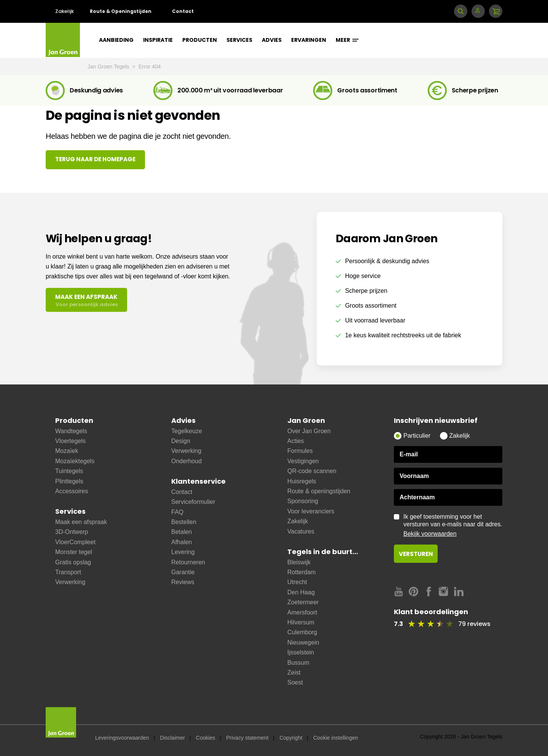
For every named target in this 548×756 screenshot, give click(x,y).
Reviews (183, 582)
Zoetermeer (303, 602)
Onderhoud (186, 461)
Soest (295, 682)
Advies (272, 40)
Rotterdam (302, 572)
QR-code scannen (312, 471)
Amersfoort (302, 612)
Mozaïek (67, 451)
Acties (296, 441)
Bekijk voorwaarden (430, 534)
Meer (347, 40)
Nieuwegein (303, 642)
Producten (200, 40)
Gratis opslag (73, 562)
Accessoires (72, 491)
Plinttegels (69, 481)
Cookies (206, 738)
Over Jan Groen (309, 431)
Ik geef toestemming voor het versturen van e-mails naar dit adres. (453, 526)
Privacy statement (247, 738)
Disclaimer (173, 738)
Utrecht (297, 582)
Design (181, 441)
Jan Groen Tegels (109, 67)
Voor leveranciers (311, 511)
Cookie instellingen (336, 738)
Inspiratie (158, 40)
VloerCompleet (75, 542)
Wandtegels (71, 431)
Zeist (294, 673)
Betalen (182, 532)
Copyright (291, 738)
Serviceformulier (193, 502)
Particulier (417, 436)
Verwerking (70, 582)
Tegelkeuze (187, 431)
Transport (68, 572)
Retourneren (188, 562)
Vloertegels (70, 441)
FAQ (177, 512)
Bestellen (184, 522)
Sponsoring (303, 501)
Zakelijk (65, 11)
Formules (300, 451)
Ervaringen (309, 40)
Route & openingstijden (319, 491)
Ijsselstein (301, 652)
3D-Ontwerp (72, 532)
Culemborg (302, 632)
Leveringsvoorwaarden (122, 738)
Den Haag (301, 592)
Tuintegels (69, 471)
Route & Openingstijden (121, 11)
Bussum (298, 663)
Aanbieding (116, 40)
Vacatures (301, 531)
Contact (183, 11)
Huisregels (302, 481)
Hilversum (301, 622)
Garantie (183, 572)
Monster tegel (74, 552)
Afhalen (182, 542)
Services (239, 40)
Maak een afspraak (81, 522)
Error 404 (150, 67)
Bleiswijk (299, 562)
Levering (183, 552)
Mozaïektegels (75, 461)
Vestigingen (303, 461)
